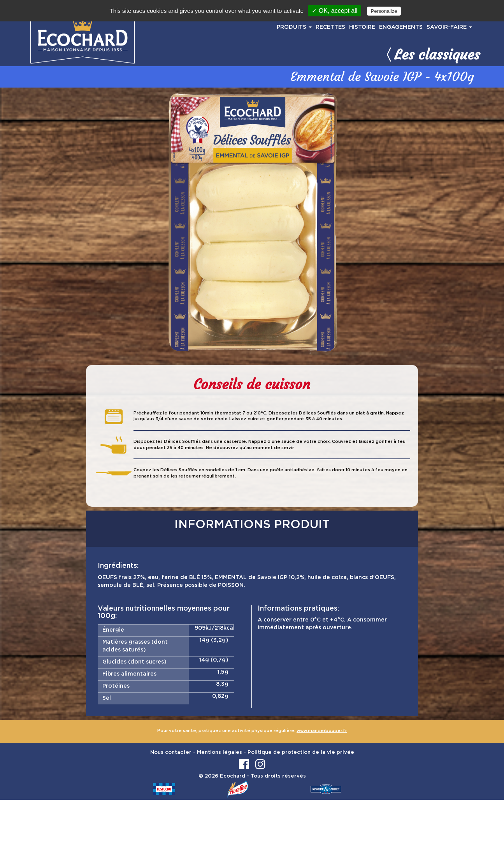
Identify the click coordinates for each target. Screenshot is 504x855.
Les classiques (432, 54)
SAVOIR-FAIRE (449, 27)
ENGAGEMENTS (401, 27)
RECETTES (330, 27)
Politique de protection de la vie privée (301, 752)
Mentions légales (220, 752)
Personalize (384, 11)
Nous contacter (171, 752)
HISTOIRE (362, 27)
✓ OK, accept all (335, 11)
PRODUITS (294, 27)
